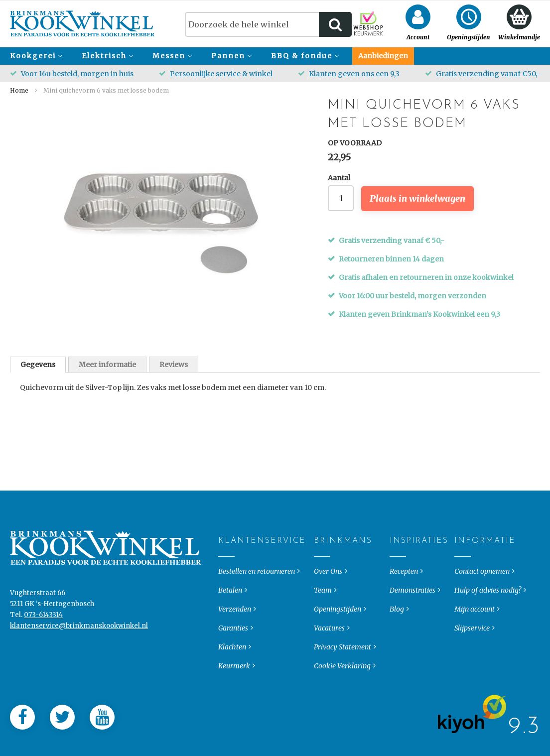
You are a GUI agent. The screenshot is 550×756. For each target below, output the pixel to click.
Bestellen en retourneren (257, 591)
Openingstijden (338, 629)
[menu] (275, 56)
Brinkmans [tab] (322, 560)
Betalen (230, 610)
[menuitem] (35, 56)
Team (323, 610)
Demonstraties (412, 610)
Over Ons (328, 591)
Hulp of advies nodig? (488, 610)
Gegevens (38, 365)
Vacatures (329, 647)
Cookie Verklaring (342, 685)
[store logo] (82, 24)
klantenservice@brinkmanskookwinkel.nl (79, 645)
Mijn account (475, 629)
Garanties (233, 647)
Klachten (232, 666)
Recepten (404, 591)
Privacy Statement (343, 666)
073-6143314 (43, 634)
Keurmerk (234, 685)
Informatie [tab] (463, 560)
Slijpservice (472, 647)
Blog (397, 629)
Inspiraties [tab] (398, 560)
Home (19, 90)
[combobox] (268, 24)
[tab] (38, 365)
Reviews (174, 365)
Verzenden (235, 629)
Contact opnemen (482, 591)
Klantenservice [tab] (226, 560)
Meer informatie (107, 365)
